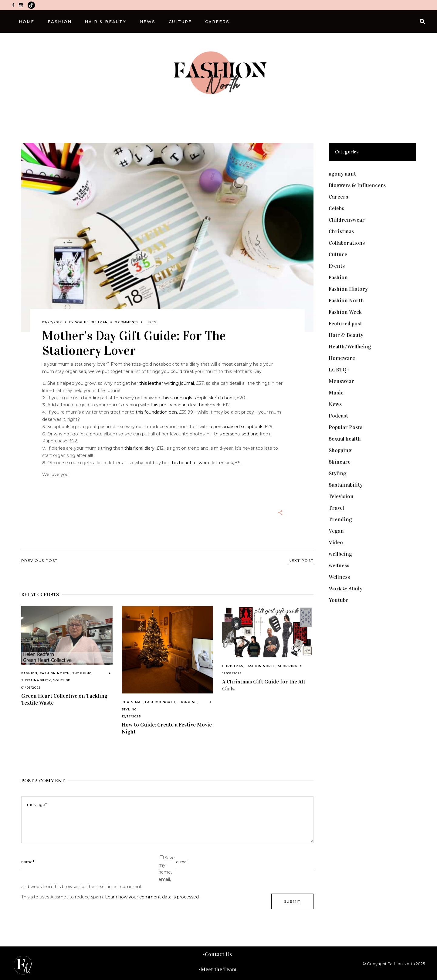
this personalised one (236, 434)
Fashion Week (345, 312)
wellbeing (340, 554)
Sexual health (345, 439)
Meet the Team (218, 969)
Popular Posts (346, 427)
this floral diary (139, 448)
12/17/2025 (131, 716)
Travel (336, 508)
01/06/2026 (31, 688)
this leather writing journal (167, 383)
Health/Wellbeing (350, 347)
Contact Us (218, 954)
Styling (129, 709)
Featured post (345, 324)
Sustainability (36, 680)
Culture (338, 254)
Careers (338, 197)
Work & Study (346, 589)
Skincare (340, 462)
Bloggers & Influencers (357, 185)
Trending (340, 519)
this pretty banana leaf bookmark (186, 405)
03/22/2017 (52, 322)
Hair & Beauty (346, 335)
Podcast (338, 416)
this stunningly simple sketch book (198, 398)
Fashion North (55, 673)
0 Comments (127, 322)
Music (336, 393)
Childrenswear (347, 220)
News (335, 404)
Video (336, 542)
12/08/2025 (232, 673)
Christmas (132, 702)
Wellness (339, 577)
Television (341, 496)
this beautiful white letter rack (202, 463)
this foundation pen (156, 412)
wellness (339, 566)
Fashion (29, 673)
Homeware (342, 358)
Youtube (62, 680)
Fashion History (348, 289)
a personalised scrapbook (236, 427)
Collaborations (347, 243)
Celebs (336, 208)
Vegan (336, 531)
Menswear (341, 381)
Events (337, 266)
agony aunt (342, 174)
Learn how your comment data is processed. (152, 897)
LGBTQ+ (339, 370)
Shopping (82, 673)
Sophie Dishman (91, 322)
